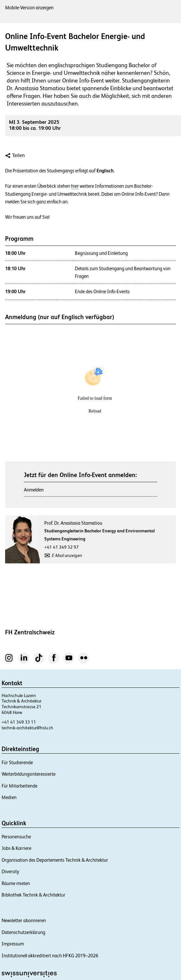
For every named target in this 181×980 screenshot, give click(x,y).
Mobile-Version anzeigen (29, 8)
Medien (9, 797)
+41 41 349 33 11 (19, 722)
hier (75, 186)
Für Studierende (17, 762)
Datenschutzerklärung (23, 932)
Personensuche (16, 837)
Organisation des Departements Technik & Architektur (55, 860)
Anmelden (34, 490)
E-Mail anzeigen (67, 555)
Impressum (13, 944)
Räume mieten (16, 883)
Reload (95, 411)
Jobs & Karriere (16, 848)
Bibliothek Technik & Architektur (33, 895)
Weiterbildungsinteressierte (29, 774)
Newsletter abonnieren (24, 920)
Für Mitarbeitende (19, 786)
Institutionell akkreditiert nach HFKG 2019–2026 (50, 956)
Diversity (10, 871)
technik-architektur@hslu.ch (27, 728)
